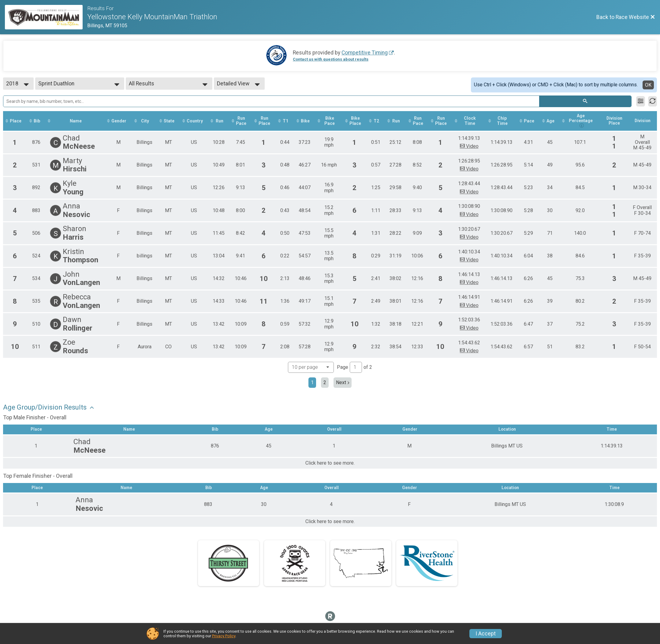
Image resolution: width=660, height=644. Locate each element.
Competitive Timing (365, 53)
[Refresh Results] (653, 101)
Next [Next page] (343, 383)
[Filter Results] (641, 101)
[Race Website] (46, 17)
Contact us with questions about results (331, 59)
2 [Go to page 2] (325, 383)
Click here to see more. (330, 464)
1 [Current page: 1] (312, 383)
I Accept (486, 634)
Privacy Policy (224, 636)
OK (648, 85)
